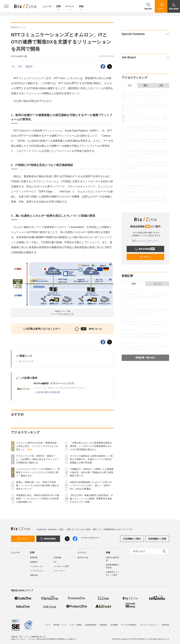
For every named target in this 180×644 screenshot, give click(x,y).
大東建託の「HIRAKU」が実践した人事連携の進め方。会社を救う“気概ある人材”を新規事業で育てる (92, 472)
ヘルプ (47, 625)
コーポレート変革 (61, 566)
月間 (161, 86)
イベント (70, 7)
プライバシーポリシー (149, 625)
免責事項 (103, 625)
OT (20, 67)
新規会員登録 (145, 249)
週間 (145, 86)
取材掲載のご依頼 (157, 539)
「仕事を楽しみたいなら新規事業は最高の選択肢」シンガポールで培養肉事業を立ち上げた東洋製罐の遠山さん (91, 446)
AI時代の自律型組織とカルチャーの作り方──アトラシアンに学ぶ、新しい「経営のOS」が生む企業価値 (91, 485)
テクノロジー (59, 571)
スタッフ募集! (76, 625)
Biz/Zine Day (83, 558)
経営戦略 (58, 558)
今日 (130, 86)
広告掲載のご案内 (132, 539)
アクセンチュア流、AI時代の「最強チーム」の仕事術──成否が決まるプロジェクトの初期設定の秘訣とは (38, 459)
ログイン (145, 257)
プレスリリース (26, 361)
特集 (81, 7)
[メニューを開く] (6, 6)
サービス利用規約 (129, 625)
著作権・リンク (60, 625)
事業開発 (34, 558)
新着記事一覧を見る (145, 358)
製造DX (29, 67)
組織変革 (34, 562)
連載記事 (34, 575)
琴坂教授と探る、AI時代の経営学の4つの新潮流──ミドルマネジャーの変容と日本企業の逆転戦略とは (38, 499)
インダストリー (37, 566)
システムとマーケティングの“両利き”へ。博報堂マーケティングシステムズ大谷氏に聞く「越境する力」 (38, 472)
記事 (58, 7)
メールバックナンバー (145, 241)
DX (55, 562)
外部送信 (165, 625)
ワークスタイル (37, 571)
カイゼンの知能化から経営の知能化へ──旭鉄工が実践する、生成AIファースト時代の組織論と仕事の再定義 (91, 459)
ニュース (47, 6)
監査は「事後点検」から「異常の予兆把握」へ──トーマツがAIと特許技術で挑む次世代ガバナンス (38, 485)
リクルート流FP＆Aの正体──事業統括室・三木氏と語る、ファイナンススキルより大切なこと (38, 446)
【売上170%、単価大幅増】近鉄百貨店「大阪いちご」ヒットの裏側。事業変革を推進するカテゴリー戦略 (92, 499)
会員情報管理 (91, 625)
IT (14, 67)
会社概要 (114, 625)
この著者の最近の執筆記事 (47, 392)
